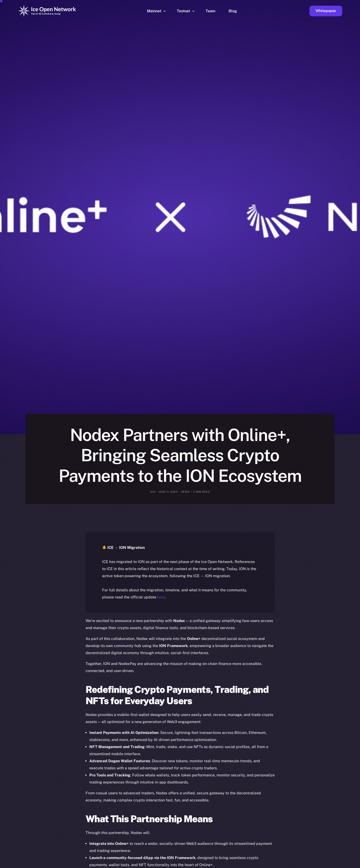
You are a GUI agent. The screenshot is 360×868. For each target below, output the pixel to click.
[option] (131, 864)
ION (153, 492)
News (186, 492)
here (161, 597)
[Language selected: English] (239, 864)
